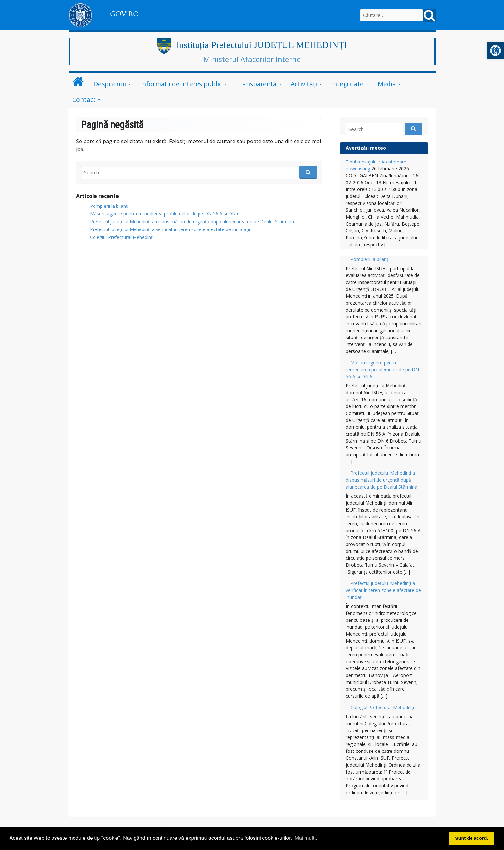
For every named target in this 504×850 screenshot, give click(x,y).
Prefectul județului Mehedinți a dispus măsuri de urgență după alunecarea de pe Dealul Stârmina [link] (192, 221)
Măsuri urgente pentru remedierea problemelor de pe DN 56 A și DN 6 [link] (165, 214)
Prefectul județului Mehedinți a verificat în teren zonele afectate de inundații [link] (170, 229)
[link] (495, 51)
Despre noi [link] (110, 84)
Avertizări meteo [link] (366, 148)
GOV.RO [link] (124, 14)
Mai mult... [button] (307, 838)
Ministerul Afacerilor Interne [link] (252, 59)
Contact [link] (84, 100)
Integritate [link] (347, 84)
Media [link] (387, 84)
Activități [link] (304, 84)
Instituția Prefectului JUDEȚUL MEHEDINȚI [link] (262, 45)
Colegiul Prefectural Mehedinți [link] (122, 237)
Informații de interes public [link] (181, 84)
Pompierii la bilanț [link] (109, 206)
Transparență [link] (256, 84)
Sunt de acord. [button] (472, 838)
